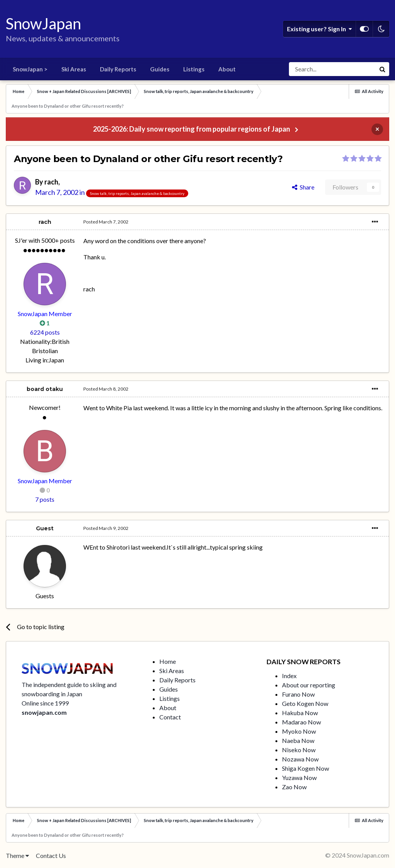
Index (289, 676)
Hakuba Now (300, 713)
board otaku (45, 389)
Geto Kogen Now (305, 703)
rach (51, 182)
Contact (170, 717)
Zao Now (294, 787)
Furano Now (298, 694)
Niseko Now (299, 750)
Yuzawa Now (299, 777)
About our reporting (309, 685)
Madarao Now (301, 722)
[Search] (332, 69)
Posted (106, 222)
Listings (194, 69)
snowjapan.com (44, 712)
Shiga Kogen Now (306, 768)
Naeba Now (298, 740)
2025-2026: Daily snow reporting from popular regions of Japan (192, 129)
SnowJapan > (30, 69)
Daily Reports (118, 69)
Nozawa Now (300, 759)
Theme (17, 855)
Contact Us (51, 855)
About (227, 69)
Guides (160, 69)
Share (303, 187)
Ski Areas (74, 69)
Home (168, 661)
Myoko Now (299, 731)
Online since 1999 (45, 703)
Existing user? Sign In (319, 29)
